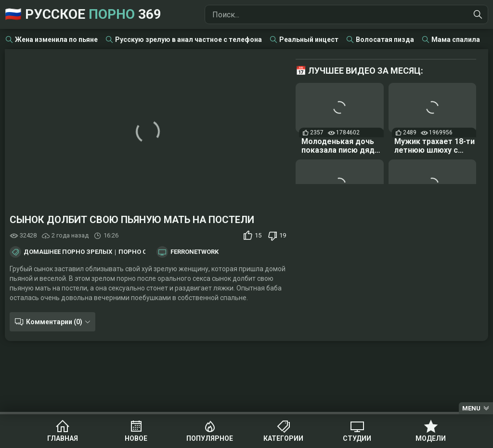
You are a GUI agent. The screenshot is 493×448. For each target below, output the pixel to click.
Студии (357, 438)
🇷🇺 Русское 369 (83, 14)
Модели (431, 438)
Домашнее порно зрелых (68, 252)
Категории (283, 438)
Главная (63, 438)
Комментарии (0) (54, 322)
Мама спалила (456, 40)
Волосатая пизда (385, 40)
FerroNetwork (195, 252)
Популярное (210, 438)
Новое (136, 438)
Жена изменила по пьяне (56, 40)
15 (258, 235)
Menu (471, 408)
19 (283, 235)
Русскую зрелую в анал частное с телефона (188, 40)
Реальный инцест (309, 40)
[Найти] (478, 14)
